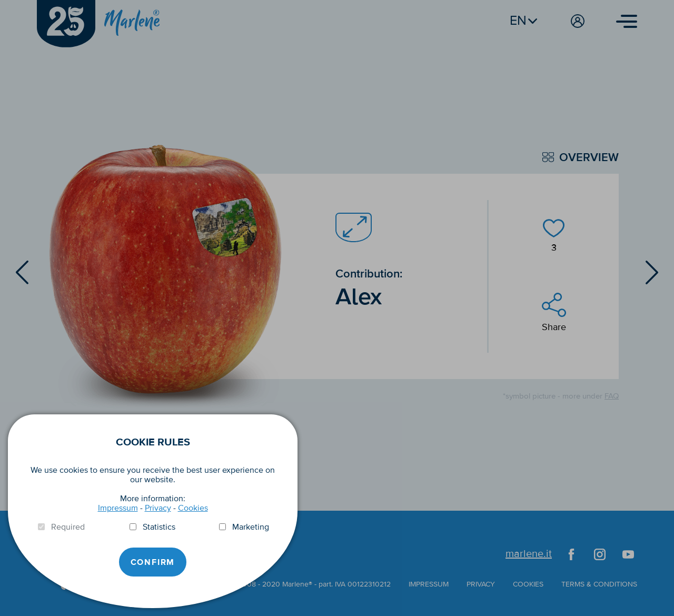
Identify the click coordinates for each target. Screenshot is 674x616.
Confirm (153, 562)
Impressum (118, 508)
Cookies (193, 508)
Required (68, 527)
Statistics (159, 527)
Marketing (251, 527)
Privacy (158, 508)
